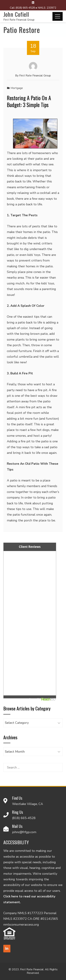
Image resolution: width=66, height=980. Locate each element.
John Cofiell (16, 14)
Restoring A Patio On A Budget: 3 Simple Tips (29, 101)
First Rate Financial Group (19, 20)
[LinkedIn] (7, 949)
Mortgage (17, 88)
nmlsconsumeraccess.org (21, 925)
